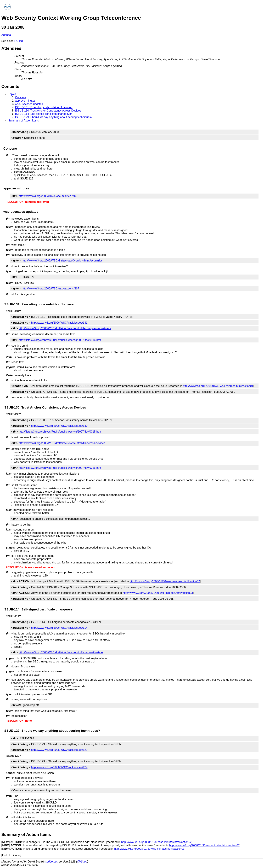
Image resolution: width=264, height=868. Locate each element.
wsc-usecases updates (29, 104)
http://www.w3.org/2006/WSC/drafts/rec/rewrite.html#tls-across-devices (62, 443)
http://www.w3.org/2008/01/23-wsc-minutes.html (48, 196)
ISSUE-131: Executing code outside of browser (44, 107)
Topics (12, 94)
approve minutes (25, 101)
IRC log (18, 41)
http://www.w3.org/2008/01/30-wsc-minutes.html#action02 (165, 581)
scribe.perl (52, 862)
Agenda (6, 35)
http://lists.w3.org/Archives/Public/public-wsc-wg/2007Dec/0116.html (60, 340)
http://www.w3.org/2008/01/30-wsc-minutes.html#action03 (158, 593)
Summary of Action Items (24, 121)
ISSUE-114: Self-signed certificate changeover (43, 114)
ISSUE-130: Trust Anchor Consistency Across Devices (48, 111)
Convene (21, 97)
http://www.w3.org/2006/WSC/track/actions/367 (50, 289)
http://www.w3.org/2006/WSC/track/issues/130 (59, 426)
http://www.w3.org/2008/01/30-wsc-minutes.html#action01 (218, 386)
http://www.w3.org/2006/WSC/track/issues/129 (59, 750)
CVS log (82, 862)
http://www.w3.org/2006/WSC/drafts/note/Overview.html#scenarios (62, 261)
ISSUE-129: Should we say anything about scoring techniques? (54, 117)
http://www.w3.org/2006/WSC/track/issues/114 (59, 628)
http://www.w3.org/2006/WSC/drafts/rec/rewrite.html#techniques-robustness (65, 328)
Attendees (11, 48)
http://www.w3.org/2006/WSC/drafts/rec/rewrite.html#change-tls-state (61, 652)
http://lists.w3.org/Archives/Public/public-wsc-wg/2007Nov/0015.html (60, 432)
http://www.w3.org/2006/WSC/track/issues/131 (59, 323)
